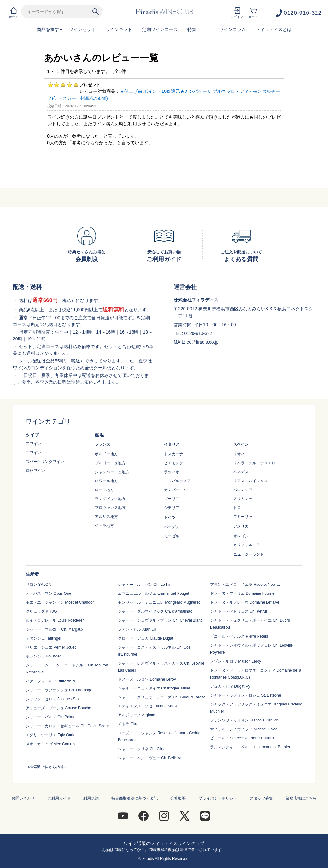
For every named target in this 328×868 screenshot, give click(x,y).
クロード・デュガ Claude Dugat (146, 638)
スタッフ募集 (261, 798)
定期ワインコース (160, 29)
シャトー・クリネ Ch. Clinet (142, 749)
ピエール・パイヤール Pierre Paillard (242, 738)
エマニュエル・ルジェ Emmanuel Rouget (154, 593)
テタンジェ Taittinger (44, 638)
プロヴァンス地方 (110, 508)
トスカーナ (174, 454)
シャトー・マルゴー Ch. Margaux (54, 629)
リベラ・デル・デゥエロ (254, 463)
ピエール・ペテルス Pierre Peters (239, 636)
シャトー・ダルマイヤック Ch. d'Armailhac (155, 611)
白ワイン (33, 453)
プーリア (172, 499)
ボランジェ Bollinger (43, 656)
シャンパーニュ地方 (112, 472)
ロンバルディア (177, 481)
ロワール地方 (106, 481)
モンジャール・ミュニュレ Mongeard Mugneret (159, 602)
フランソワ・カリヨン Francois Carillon (244, 720)
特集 (192, 29)
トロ (237, 508)
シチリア (172, 508)
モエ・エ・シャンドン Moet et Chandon (60, 602)
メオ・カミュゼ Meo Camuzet (52, 744)
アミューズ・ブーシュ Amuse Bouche (58, 708)
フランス (102, 444)
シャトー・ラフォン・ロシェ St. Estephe (246, 695)
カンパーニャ (176, 490)
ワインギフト (119, 29)
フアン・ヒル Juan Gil (137, 629)
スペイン (241, 444)
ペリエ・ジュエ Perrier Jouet (51, 647)
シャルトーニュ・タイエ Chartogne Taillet (154, 688)
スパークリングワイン (45, 462)
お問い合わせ (23, 798)
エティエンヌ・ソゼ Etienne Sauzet (149, 706)
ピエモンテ (174, 463)
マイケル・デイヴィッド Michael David (244, 729)
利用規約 (91, 798)
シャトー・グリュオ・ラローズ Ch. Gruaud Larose (162, 697)
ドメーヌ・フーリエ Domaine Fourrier (243, 593)
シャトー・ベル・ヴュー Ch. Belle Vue (151, 758)
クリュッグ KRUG (41, 611)
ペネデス (241, 472)
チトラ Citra (128, 724)
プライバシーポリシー (218, 798)
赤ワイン (33, 444)
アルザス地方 (106, 517)
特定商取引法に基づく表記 (135, 798)
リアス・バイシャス (250, 481)
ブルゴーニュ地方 (110, 463)
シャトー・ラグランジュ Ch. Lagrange (59, 690)
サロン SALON (38, 585)
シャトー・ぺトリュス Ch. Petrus (239, 611)
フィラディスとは (274, 29)
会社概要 (178, 798)
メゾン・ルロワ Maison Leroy (236, 661)
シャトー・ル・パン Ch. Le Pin (145, 585)
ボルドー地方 (106, 454)
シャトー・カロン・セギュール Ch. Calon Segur (67, 726)
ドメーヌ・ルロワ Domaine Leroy (147, 679)
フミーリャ (243, 517)
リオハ (239, 454)
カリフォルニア (247, 545)
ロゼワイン (35, 471)
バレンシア (243, 490)
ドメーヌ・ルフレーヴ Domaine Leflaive (245, 602)
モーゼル (172, 536)
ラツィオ (172, 472)
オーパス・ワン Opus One (48, 593)
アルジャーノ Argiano (137, 715)
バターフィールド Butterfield (50, 681)
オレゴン (241, 536)
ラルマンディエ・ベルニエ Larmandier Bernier (250, 747)
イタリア (172, 444)
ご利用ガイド (59, 798)
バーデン (172, 527)
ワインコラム (233, 29)
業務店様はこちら (301, 798)
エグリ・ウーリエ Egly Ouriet (51, 735)
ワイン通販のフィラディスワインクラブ (164, 843)
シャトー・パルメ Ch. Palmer (51, 717)
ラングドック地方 (110, 499)
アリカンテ (243, 499)
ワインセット (82, 29)
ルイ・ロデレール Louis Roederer (55, 620)
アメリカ (241, 526)
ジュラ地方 (104, 526)
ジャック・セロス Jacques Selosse (56, 699)
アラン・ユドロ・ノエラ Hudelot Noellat (245, 585)
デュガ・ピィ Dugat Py (230, 686)
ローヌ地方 (104, 490)
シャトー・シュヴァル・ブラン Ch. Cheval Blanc (160, 620)
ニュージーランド (249, 554)
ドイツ (170, 517)
